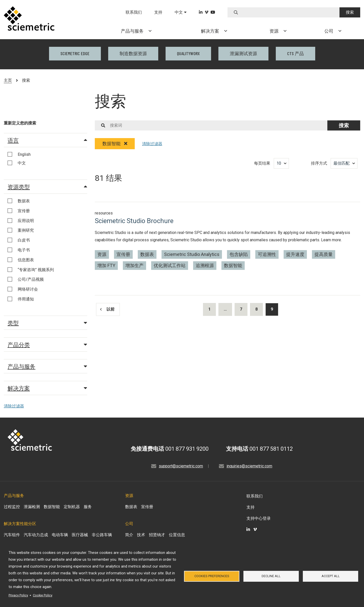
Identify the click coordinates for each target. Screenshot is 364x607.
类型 (47, 323)
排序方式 (319, 163)
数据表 (147, 254)
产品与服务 (47, 366)
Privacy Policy (18, 595)
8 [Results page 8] (256, 309)
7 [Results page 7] (241, 309)
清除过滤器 (14, 406)
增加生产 (134, 265)
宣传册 (123, 254)
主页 (8, 80)
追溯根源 (205, 265)
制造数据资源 (133, 53)
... (225, 309)
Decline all (271, 576)
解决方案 (47, 388)
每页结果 (262, 163)
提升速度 (295, 254)
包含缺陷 (239, 254)
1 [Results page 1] (209, 309)
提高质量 (324, 254)
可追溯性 (267, 254)
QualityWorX (188, 53)
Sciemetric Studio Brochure (134, 221)
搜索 (350, 12)
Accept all (331, 576)
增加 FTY (106, 265)
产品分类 (47, 344)
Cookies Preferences (212, 576)
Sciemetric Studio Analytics (192, 254)
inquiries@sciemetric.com (249, 466)
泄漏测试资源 (243, 53)
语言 (47, 140)
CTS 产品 (295, 53)
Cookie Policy (43, 595)
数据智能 (115, 144)
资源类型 (47, 187)
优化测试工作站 (170, 265)
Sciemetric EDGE (75, 53)
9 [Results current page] (272, 309)
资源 (102, 254)
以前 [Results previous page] (107, 309)
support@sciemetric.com (181, 466)
